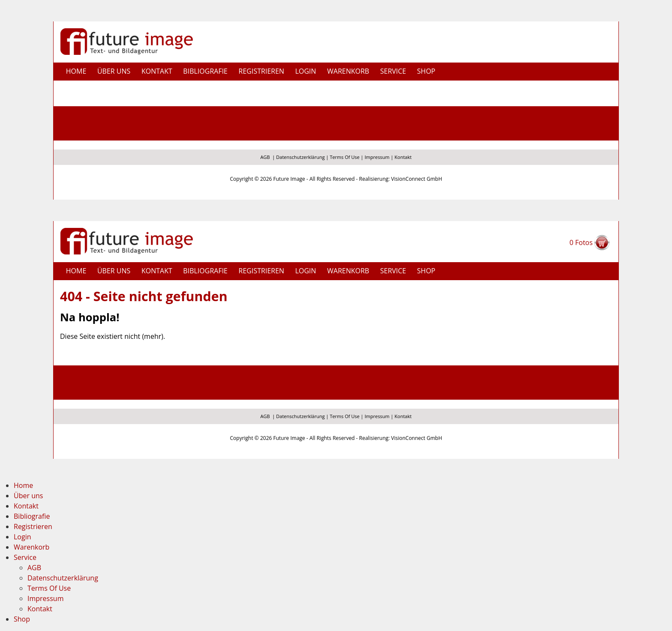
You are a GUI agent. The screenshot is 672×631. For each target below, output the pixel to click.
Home (76, 71)
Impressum (377, 157)
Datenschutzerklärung (300, 157)
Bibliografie (205, 71)
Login (306, 71)
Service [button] (393, 71)
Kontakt (157, 71)
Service (25, 557)
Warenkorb (348, 71)
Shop (426, 71)
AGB (265, 157)
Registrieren (262, 71)
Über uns (114, 71)
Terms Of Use (345, 157)
